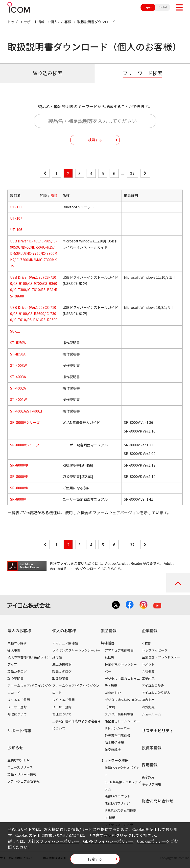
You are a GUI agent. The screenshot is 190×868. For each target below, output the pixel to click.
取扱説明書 (15, 679)
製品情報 (109, 631)
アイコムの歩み (153, 685)
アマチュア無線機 (65, 643)
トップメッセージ (155, 650)
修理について (17, 714)
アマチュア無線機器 (119, 650)
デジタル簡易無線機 (119, 714)
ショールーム (151, 714)
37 (132, 173)
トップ (13, 22)
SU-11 (15, 331)
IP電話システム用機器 (120, 810)
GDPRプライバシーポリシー (108, 841)
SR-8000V (18, 499)
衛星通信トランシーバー (122, 721)
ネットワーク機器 (115, 760)
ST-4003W (18, 365)
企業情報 (150, 631)
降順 (54, 195)
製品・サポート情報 (22, 774)
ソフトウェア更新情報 (24, 781)
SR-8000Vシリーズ (25, 422)
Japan (148, 7)
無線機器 (108, 643)
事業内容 (148, 679)
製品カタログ (17, 671)
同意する (95, 859)
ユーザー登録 (17, 707)
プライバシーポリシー (59, 841)
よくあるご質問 (19, 700)
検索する (95, 140)
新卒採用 (148, 777)
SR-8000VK (19, 465)
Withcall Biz (113, 693)
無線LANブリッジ (117, 803)
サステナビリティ (157, 730)
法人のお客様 (19, 631)
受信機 (57, 657)
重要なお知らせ (19, 760)
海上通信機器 (62, 664)
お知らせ (15, 748)
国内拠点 (148, 700)
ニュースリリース (20, 767)
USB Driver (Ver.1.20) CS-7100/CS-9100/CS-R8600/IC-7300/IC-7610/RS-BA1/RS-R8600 (34, 314)
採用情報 (150, 765)
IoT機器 (110, 818)
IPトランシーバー (117, 728)
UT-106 (16, 230)
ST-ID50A (18, 354)
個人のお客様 (61, 22)
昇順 (43, 195)
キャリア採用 (151, 784)
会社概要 (148, 671)
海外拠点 (148, 707)
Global (163, 7)
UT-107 (16, 218)
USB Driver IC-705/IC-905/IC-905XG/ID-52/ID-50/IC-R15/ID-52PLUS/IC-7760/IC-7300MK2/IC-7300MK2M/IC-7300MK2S (34, 253)
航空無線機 (113, 750)
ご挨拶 (147, 643)
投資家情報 (152, 748)
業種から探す (17, 643)
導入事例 (14, 650)
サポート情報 (34, 22)
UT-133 (16, 207)
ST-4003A (18, 377)
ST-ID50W (18, 343)
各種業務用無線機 (118, 735)
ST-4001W (18, 399)
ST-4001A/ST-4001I (26, 411)
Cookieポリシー (152, 841)
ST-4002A (18, 388)
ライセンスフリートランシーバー (76, 650)
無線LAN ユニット (118, 796)
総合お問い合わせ (158, 801)
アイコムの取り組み (156, 693)
